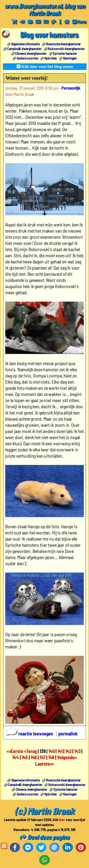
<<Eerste (15, 751)
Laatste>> (45, 764)
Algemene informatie (26, 44)
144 (16, 757)
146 (34, 757)
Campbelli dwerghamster (24, 49)
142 (68, 751)
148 (51, 757)
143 (77, 751)
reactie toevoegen (30, 734)
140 (52, 751)
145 (25, 757)
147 (43, 757)
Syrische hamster (65, 53)
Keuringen (70, 58)
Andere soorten (27, 58)
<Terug (31, 751)
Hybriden (51, 58)
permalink (68, 734)
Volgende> (67, 757)
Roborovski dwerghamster (66, 49)
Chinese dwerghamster (31, 53)
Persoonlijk (71, 88)
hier (62, 820)
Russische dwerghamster (63, 44)
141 (60, 751)
